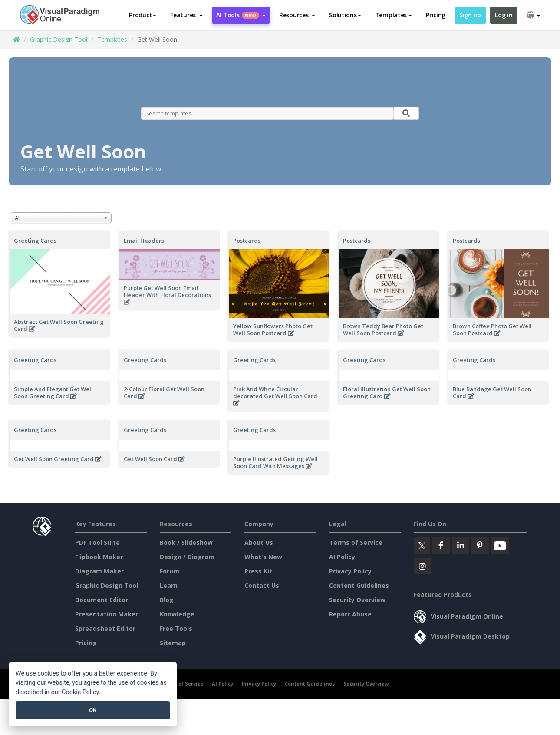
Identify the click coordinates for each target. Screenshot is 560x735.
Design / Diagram (187, 557)
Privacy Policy (350, 571)
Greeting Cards (35, 241)
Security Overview (357, 600)
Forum (170, 571)
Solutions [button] (345, 15)
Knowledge (177, 614)
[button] (186, 15)
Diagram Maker (99, 571)
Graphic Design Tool (59, 39)
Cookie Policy (80, 692)
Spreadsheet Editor (105, 628)
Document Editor (102, 600)
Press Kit (258, 571)
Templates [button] (394, 15)
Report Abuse (350, 614)
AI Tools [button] (241, 15)
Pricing (436, 15)
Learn (169, 585)
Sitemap (173, 643)
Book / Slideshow (186, 542)
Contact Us (262, 585)
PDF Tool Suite (97, 542)
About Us (259, 542)
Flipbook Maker (99, 557)
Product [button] (143, 15)
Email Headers (144, 241)
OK (93, 710)
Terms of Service (356, 542)
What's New (263, 557)
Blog (167, 600)
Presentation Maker (107, 614)
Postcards (247, 241)
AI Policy (342, 557)
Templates (112, 39)
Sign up (470, 15)
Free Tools (176, 628)
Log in (504, 15)
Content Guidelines (359, 585)
